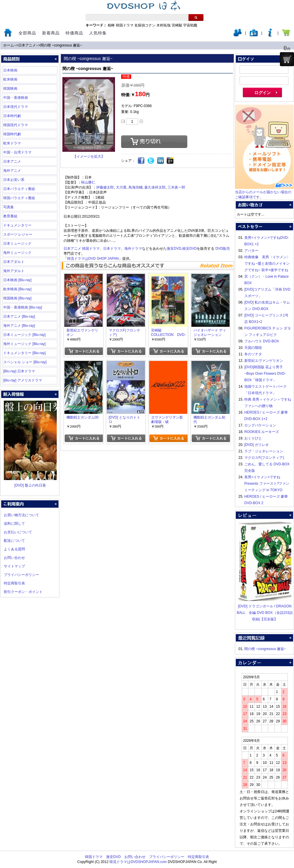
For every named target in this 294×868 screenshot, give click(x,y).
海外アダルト (14, 271)
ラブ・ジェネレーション (264, 451)
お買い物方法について (21, 515)
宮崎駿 (177, 25)
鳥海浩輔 (136, 187)
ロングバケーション (260, 425)
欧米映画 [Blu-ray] (17, 289)
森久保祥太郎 (155, 187)
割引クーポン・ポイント (23, 592)
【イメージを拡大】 (89, 156)
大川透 (121, 187)
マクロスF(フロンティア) (264, 458)
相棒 (111, 25)
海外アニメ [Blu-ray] (19, 326)
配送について (14, 541)
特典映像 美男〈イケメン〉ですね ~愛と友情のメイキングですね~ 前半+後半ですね (267, 264)
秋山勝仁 (88, 182)
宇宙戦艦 (190, 25)
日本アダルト (14, 262)
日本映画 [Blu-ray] (17, 280)
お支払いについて (18, 532)
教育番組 (10, 216)
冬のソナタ (253, 354)
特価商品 (74, 33)
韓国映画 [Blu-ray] (17, 298)
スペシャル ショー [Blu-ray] (25, 362)
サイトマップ (14, 566)
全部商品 (27, 33)
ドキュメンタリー (17, 225)
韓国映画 (10, 89)
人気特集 (98, 33)
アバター (251, 251)
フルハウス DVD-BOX (262, 341)
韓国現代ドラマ (16, 125)
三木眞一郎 (176, 187)
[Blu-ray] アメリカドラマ (23, 380)
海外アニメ (12, 171)
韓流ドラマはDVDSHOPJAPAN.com (138, 862)
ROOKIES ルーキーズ (262, 432)
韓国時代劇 (12, 134)
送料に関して (14, 524)
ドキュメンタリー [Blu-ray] (24, 353)
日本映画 (10, 70)
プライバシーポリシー (21, 575)
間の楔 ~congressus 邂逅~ (61, 45)
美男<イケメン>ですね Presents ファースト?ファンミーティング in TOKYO (267, 484)
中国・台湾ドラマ (17, 152)
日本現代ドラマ (16, 107)
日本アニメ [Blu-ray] (19, 316)
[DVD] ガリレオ (257, 445)
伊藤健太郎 (105, 187)
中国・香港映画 (16, 98)
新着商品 (51, 33)
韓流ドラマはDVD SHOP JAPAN (93, 259)
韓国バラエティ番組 (19, 198)
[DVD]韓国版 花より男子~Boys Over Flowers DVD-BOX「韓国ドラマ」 (265, 374)
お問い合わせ (14, 558)
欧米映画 (10, 79)
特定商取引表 (14, 583)
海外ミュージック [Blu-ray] (24, 344)
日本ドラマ (112, 249)
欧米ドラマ (12, 143)
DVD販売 (223, 249)
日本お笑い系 (14, 180)
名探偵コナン (145, 25)
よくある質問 (14, 549)
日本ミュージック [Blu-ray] (24, 335)
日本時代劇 (12, 116)
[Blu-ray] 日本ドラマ (19, 371)
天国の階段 (253, 348)
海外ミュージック (17, 253)
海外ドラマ (133, 249)
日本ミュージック (17, 244)
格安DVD (189, 249)
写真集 (9, 207)
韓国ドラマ (125, 25)
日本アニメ (27, 45)
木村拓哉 (163, 25)
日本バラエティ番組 (19, 189)
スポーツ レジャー (18, 234)
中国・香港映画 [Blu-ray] (23, 307)
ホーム (9, 45)
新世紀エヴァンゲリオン (264, 361)
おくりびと (253, 438)
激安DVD (174, 249)
